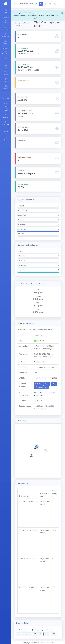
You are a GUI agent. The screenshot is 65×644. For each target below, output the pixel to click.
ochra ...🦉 (30, 630)
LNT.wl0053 (37, 634)
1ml (47, 384)
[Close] (62, 13)
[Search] (29, 4)
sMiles (47, 634)
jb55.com (20, 630)
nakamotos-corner (23, 634)
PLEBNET (53, 393)
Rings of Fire (39, 396)
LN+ (54, 384)
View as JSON (40, 362)
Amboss (39, 384)
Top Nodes (25, 23)
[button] (62, 4)
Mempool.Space (42, 387)
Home (16, 23)
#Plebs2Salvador (41, 393)
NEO (54, 634)
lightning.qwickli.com (44, 630)
